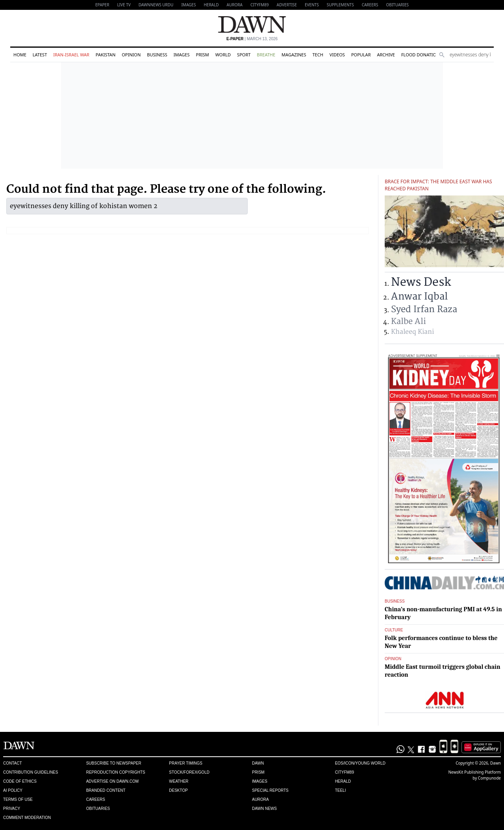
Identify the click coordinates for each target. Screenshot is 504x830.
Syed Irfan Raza (424, 309)
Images (188, 5)
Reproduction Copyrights (116, 772)
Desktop (178, 790)
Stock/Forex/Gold (189, 772)
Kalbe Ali (409, 321)
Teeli (341, 790)
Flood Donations (422, 55)
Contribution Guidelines (31, 772)
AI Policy (13, 790)
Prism (202, 55)
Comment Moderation (27, 818)
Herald (211, 5)
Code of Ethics (20, 781)
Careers (370, 5)
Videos (337, 55)
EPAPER (102, 5)
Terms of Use (18, 799)
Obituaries (397, 5)
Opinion (131, 55)
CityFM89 (260, 5)
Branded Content (106, 790)
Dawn (258, 763)
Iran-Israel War (71, 55)
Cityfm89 (345, 772)
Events (312, 5)
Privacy (12, 809)
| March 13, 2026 (252, 39)
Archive (386, 55)
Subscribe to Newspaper (114, 763)
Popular (361, 55)
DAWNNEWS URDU (156, 5)
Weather (179, 781)
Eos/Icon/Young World (360, 763)
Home (20, 55)
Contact (13, 763)
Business (157, 55)
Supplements (340, 5)
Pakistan (106, 55)
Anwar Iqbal (419, 297)
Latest (40, 55)
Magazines (294, 55)
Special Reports (270, 790)
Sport (244, 55)
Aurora (235, 5)
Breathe (266, 55)
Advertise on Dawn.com (112, 781)
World (223, 55)
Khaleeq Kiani (412, 332)
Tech (318, 55)
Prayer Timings (186, 763)
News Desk (421, 282)
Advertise (287, 5)
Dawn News (264, 809)
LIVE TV (124, 5)
